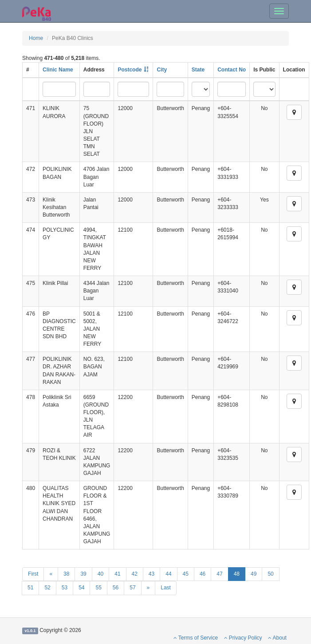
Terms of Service (196, 638)
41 (117, 574)
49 (254, 574)
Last (166, 588)
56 (116, 588)
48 (237, 574)
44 (168, 574)
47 (219, 574)
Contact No (232, 70)
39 (83, 574)
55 (98, 588)
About (277, 638)
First (33, 574)
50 (270, 574)
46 (203, 574)
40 (100, 574)
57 (132, 588)
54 (81, 588)
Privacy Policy (243, 638)
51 (30, 588)
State (198, 70)
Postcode (130, 70)
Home (36, 38)
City (162, 70)
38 (66, 574)
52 (47, 588)
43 (152, 574)
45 (186, 574)
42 (135, 574)
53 (65, 588)
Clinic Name (58, 70)
